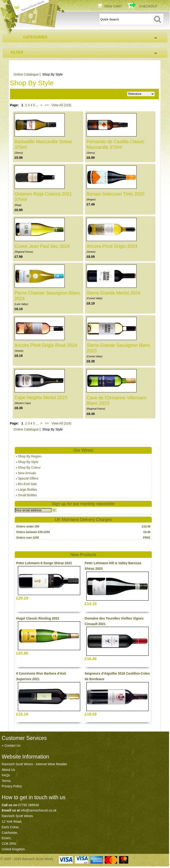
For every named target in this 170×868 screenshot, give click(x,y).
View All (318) (61, 105)
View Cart (113, 6)
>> (47, 105)
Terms (6, 781)
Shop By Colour (29, 467)
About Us (8, 770)
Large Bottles (28, 490)
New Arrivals (27, 473)
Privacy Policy (12, 786)
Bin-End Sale (28, 484)
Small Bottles (28, 495)
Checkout (148, 6)
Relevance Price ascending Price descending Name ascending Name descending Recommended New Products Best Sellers (141, 94)
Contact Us (12, 745)
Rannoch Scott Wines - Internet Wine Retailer (34, 764)
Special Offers (28, 478)
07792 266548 (29, 805)
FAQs (6, 775)
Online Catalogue (26, 74)
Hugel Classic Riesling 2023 (38, 618)
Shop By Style (28, 462)
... (37, 105)
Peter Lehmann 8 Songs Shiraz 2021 (44, 563)
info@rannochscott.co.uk (38, 810)
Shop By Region (30, 456)
